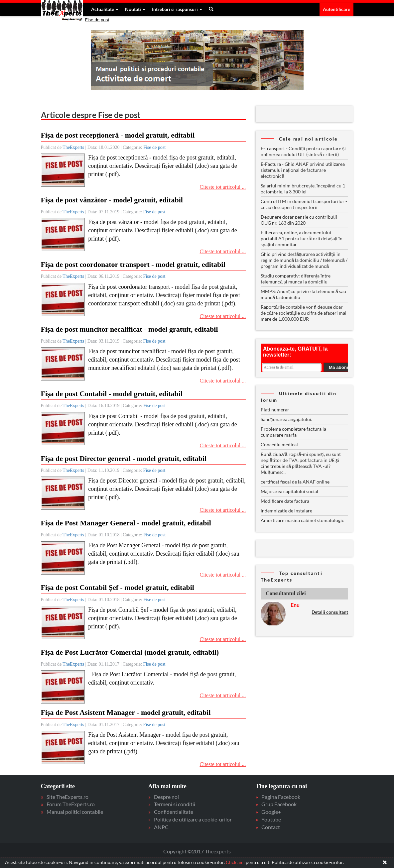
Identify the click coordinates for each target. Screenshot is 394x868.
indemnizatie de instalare (286, 511)
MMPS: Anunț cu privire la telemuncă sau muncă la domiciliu (303, 294)
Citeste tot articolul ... (223, 187)
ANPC (161, 827)
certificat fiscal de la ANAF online (295, 482)
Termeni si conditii (175, 804)
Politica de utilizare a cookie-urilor (193, 819)
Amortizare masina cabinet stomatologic (302, 520)
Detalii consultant (330, 612)
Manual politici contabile (75, 812)
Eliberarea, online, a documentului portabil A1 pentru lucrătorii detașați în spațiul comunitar (302, 238)
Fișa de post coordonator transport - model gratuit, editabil (133, 264)
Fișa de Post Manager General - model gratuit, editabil (126, 523)
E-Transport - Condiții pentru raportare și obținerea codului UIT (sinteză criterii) (303, 151)
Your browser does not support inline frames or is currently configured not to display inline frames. (304, 358)
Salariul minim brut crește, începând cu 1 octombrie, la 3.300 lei (303, 189)
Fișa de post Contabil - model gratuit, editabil (112, 394)
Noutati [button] (135, 9)
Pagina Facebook (281, 797)
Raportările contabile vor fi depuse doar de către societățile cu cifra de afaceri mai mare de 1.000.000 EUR (303, 313)
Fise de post (97, 20)
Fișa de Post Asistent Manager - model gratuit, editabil (126, 712)
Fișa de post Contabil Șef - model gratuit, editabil (118, 587)
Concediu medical (279, 444)
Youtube (271, 819)
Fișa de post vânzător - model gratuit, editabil (112, 200)
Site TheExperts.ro (67, 797)
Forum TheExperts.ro (71, 804)
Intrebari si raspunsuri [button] (177, 9)
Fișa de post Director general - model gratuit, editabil (124, 458)
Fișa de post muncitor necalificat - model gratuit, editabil (130, 329)
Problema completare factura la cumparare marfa (293, 432)
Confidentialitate (174, 812)
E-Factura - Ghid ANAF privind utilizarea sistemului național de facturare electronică (303, 170)
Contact (271, 827)
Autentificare (336, 9)
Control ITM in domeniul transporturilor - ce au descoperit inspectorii (304, 204)
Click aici (235, 862)
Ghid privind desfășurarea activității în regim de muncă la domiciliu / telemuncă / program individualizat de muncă (304, 260)
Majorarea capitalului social (289, 491)
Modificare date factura (285, 501)
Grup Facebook (279, 804)
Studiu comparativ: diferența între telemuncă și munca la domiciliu (296, 279)
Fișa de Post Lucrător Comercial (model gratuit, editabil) (130, 652)
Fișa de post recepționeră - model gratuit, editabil (118, 135)
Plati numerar (275, 410)
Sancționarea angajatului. (286, 419)
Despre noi (166, 797)
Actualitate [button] (105, 9)
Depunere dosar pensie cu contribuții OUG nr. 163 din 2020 (299, 220)
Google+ (271, 812)
